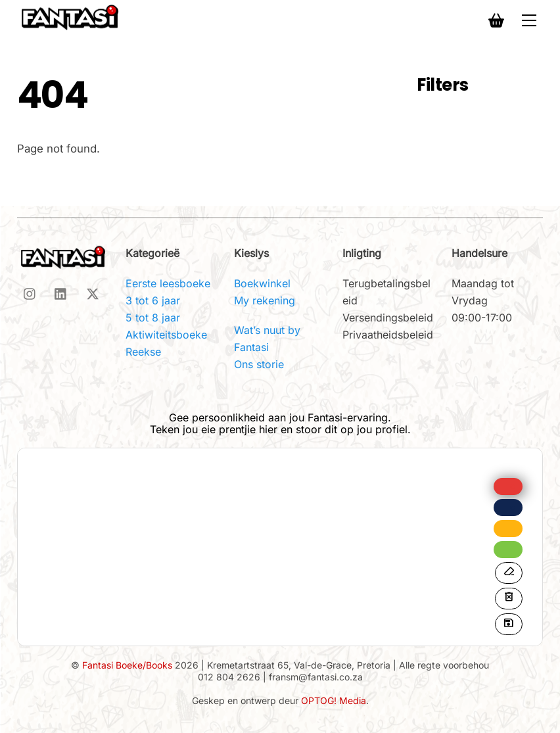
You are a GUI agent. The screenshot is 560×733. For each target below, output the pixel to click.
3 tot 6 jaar (153, 300)
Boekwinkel (262, 283)
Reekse (143, 352)
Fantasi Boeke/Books (127, 665)
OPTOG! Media (334, 700)
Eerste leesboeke (168, 283)
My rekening (265, 300)
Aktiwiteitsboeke (166, 335)
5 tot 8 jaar (153, 318)
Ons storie (259, 364)
